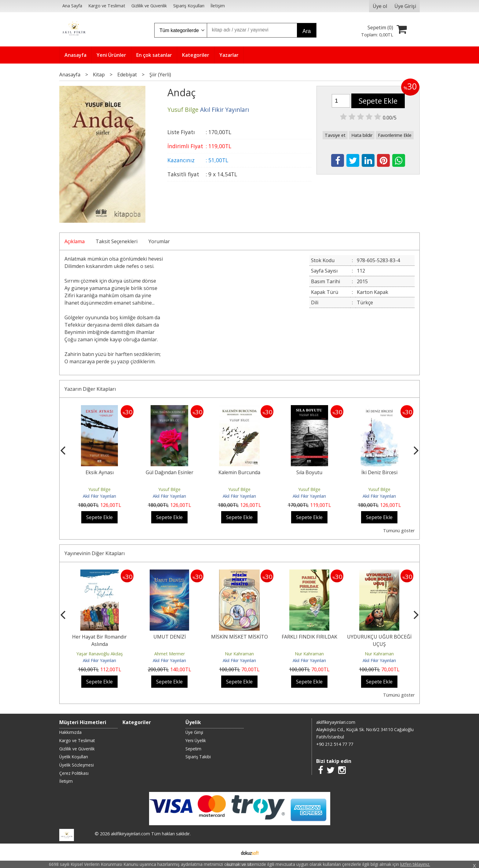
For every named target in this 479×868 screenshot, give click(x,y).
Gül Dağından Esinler (170, 472)
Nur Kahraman (239, 654)
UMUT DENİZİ (170, 637)
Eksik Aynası (100, 472)
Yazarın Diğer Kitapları (90, 389)
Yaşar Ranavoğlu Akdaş (100, 654)
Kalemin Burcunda (239, 472)
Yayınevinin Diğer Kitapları (95, 553)
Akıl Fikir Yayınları (99, 496)
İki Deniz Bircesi (379, 472)
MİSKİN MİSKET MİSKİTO (239, 637)
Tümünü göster (399, 531)
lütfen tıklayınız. (415, 864)
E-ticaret (230, 852)
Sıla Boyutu (309, 472)
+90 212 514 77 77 (335, 744)
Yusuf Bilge (99, 489)
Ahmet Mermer (170, 654)
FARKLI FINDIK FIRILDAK (309, 637)
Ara (307, 31)
